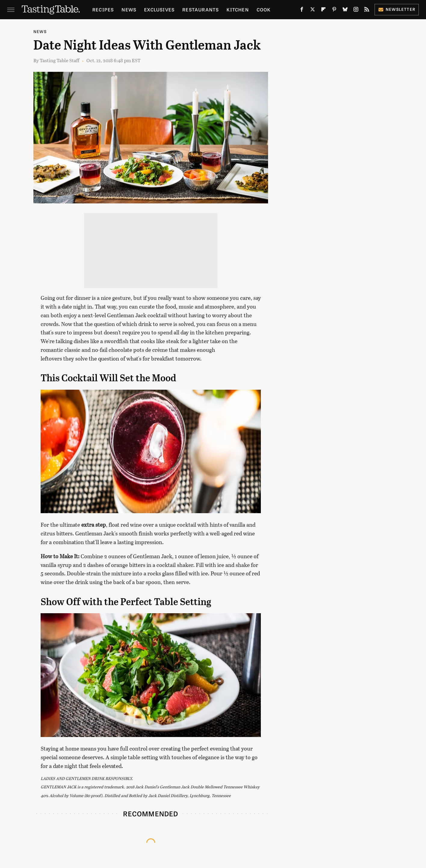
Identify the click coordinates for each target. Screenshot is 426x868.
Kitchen (238, 9)
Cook (264, 9)
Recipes (103, 9)
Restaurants (201, 9)
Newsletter (397, 9)
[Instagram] (356, 11)
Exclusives (159, 9)
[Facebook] (302, 11)
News (129, 9)
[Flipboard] (323, 11)
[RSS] (367, 11)
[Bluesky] (345, 11)
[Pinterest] (334, 11)
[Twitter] (313, 11)
